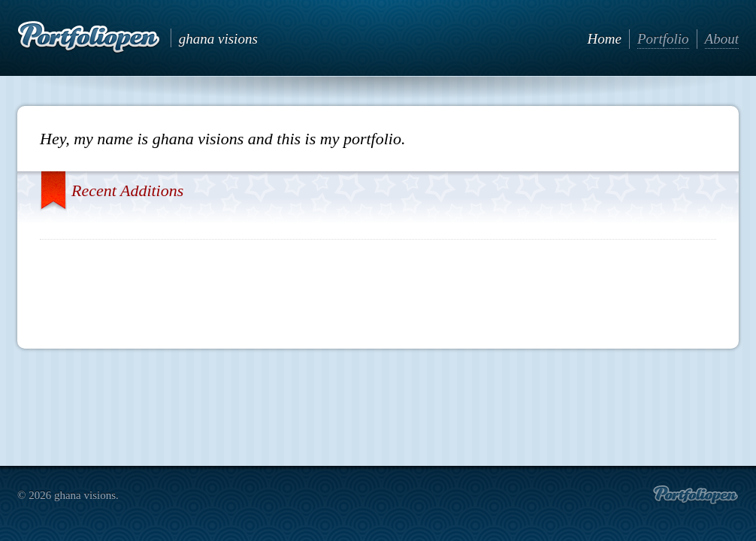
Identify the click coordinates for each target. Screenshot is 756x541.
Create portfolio (696, 495)
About (722, 39)
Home (605, 39)
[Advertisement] (378, 288)
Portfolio (663, 39)
